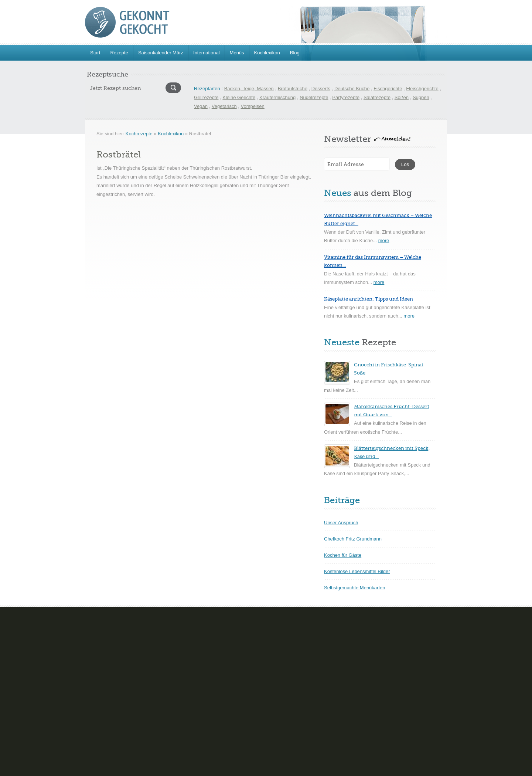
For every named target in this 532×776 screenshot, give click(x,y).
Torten (92, 727)
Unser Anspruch (341, 523)
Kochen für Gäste (343, 555)
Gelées (213, 676)
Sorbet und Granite (225, 693)
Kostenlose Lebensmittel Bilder (357, 571)
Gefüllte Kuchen (102, 693)
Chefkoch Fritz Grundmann (353, 539)
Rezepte (119, 53)
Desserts (321, 89)
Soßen (402, 97)
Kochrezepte (139, 134)
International (207, 53)
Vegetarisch (224, 106)
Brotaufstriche (293, 89)
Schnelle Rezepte (344, 727)
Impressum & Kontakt (187, 769)
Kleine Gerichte (239, 97)
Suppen (421, 97)
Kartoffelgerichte (342, 693)
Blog (295, 53)
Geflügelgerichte (343, 659)
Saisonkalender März (161, 53)
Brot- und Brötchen (105, 659)
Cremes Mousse (223, 642)
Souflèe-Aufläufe (223, 710)
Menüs (237, 53)
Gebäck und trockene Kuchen (117, 676)
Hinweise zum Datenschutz (251, 769)
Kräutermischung (277, 97)
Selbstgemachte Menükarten (354, 588)
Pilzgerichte (337, 710)
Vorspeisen (253, 106)
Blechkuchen (99, 642)
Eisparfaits (216, 659)
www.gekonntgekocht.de (139, 769)
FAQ (216, 769)
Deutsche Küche (352, 89)
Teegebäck (217, 727)
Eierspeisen (338, 642)
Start (95, 53)
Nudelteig (95, 710)
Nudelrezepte (314, 97)
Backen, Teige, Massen (249, 89)
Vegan (201, 106)
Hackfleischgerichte (346, 676)
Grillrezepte (206, 97)
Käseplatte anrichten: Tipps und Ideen (369, 299)
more (384, 240)
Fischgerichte (388, 89)
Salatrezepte (377, 97)
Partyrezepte (346, 97)
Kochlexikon (267, 53)
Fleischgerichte (422, 89)
